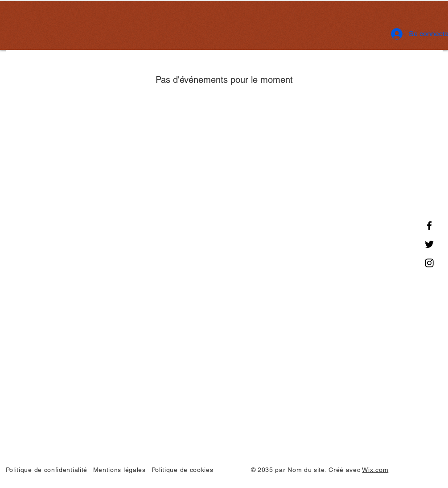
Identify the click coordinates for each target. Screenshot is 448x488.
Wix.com (375, 470)
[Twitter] (429, 244)
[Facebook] (429, 226)
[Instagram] (429, 263)
